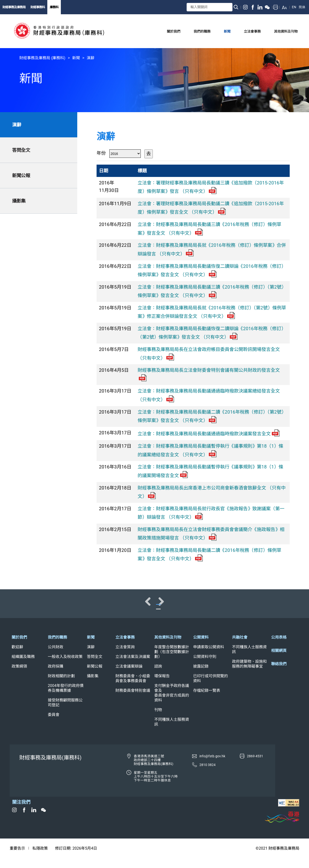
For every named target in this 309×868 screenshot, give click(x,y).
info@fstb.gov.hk (212, 766)
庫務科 (54, 7)
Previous (19, 606)
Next (290, 606)
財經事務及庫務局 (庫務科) (42, 58)
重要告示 (17, 858)
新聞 (76, 58)
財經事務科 (38, 7)
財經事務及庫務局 (14, 7)
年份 (101, 153)
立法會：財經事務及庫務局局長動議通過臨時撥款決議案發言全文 (209, 434)
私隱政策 (40, 858)
